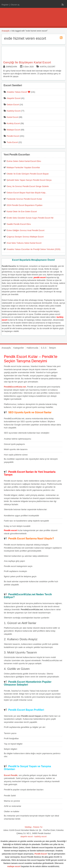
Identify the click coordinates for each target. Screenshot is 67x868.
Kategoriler (19, 348)
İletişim (53, 348)
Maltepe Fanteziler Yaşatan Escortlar (23, 167)
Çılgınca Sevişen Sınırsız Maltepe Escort (25, 237)
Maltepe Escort (14, 130)
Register (5, 5)
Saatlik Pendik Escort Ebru (19, 224)
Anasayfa (5, 31)
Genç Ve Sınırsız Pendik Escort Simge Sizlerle (28, 186)
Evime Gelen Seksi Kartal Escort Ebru (24, 161)
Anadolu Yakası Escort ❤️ (18, 92)
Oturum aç (15, 5)
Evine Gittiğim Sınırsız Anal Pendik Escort (26, 230)
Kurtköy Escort (13, 123)
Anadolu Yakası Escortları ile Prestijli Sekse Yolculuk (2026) (34, 249)
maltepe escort (14, 866)
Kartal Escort (48, 67)
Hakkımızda (32, 348)
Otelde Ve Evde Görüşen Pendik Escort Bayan (28, 174)
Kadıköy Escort (14, 111)
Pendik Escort (13, 136)
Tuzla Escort (12, 142)
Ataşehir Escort (14, 98)
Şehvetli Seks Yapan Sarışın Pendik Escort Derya (29, 180)
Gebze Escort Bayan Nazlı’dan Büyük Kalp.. (27, 193)
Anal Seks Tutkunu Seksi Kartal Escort (24, 243)
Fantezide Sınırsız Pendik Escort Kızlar (24, 199)
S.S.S (44, 348)
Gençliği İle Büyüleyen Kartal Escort (27, 62)
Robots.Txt (38, 827)
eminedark (12, 67)
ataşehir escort (27, 837)
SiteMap (28, 827)
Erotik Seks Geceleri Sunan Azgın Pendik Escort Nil (30, 218)
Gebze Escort (13, 105)
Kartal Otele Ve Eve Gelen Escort (22, 211)
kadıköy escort (40, 837)
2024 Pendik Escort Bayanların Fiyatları (25, 205)
